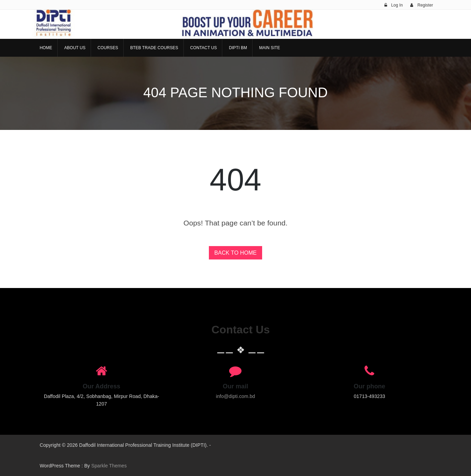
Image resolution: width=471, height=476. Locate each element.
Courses (108, 48)
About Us (75, 48)
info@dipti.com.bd (236, 396)
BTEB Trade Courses (154, 48)
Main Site (270, 48)
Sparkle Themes (109, 466)
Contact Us (204, 48)
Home (46, 48)
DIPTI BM (238, 48)
